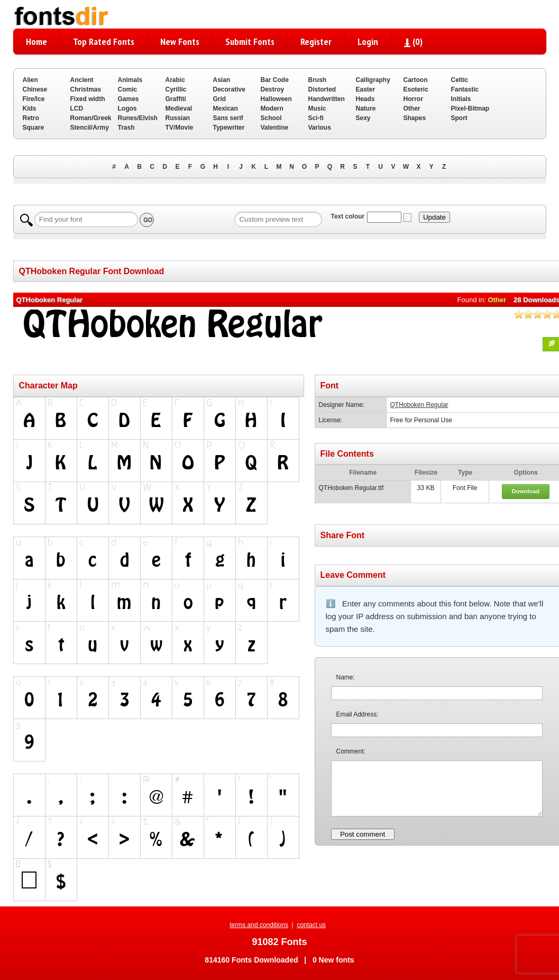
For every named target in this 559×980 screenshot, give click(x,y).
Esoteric (416, 89)
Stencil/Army (90, 128)
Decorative (229, 89)
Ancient (82, 80)
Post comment (363, 834)
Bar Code (275, 80)
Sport (459, 118)
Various (320, 128)
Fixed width (88, 99)
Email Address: (358, 714)
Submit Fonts (250, 42)
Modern (272, 108)
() (413, 42)
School (271, 118)
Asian (222, 80)
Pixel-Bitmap (470, 108)
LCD (77, 108)
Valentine (275, 128)
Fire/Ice (34, 99)
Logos (127, 108)
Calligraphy (373, 80)
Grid (220, 99)
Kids (30, 108)
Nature (366, 108)
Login (368, 42)
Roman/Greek (91, 118)
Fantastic (465, 89)
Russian (178, 118)
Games (129, 99)
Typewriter (229, 128)
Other (412, 108)
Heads (365, 99)
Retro (31, 118)
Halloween (276, 99)
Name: (346, 677)
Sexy (363, 118)
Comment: (351, 751)
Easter (366, 89)
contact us (311, 925)
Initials (461, 99)
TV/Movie (180, 128)
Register (316, 42)
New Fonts (180, 42)
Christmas (86, 89)
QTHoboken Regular (419, 405)
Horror (413, 99)
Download (525, 491)
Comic (128, 89)
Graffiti (176, 99)
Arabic (175, 80)
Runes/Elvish (138, 118)
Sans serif (228, 118)
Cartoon (416, 80)
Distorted (322, 89)
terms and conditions (259, 925)
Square (34, 128)
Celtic (460, 80)
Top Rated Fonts (104, 42)
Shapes (415, 118)
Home (36, 42)
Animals (130, 80)
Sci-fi (316, 118)
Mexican (226, 108)
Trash (126, 128)
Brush (318, 80)
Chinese (35, 89)
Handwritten (327, 99)
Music (317, 108)
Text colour (347, 216)
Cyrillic (176, 89)
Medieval (179, 108)
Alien (30, 80)
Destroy (273, 89)
